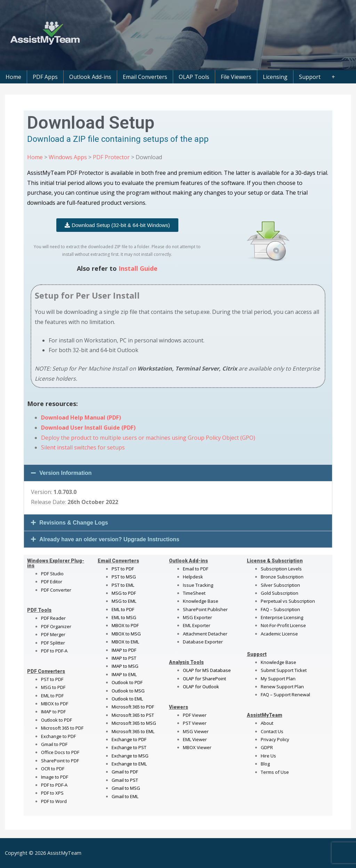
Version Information (65, 473)
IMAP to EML (124, 674)
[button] (178, 473)
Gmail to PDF (125, 772)
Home (13, 77)
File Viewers (236, 77)
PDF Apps (45, 77)
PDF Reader (53, 618)
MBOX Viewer (197, 747)
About (267, 723)
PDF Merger (53, 634)
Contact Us (272, 731)
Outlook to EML (127, 699)
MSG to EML (124, 601)
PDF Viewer (195, 715)
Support (310, 77)
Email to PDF (196, 569)
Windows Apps (68, 157)
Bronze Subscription (282, 577)
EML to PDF (52, 696)
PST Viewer (195, 723)
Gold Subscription (280, 593)
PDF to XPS (52, 793)
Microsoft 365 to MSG (134, 723)
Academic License (279, 634)
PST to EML (123, 585)
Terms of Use (275, 772)
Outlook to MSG (128, 691)
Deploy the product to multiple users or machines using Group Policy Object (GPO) (148, 438)
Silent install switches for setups (83, 447)
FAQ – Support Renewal (285, 695)
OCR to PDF (53, 769)
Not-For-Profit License (283, 625)
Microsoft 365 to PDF (133, 707)
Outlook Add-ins (90, 77)
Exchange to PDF (58, 736)
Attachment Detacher (205, 634)
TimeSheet (194, 593)
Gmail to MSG (126, 788)
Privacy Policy (275, 739)
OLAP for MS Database (207, 670)
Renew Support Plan (282, 687)
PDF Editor (52, 582)
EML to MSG (124, 617)
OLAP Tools (194, 77)
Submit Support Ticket (284, 670)
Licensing (275, 77)
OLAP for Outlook (201, 687)
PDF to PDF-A (54, 651)
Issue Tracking (198, 585)
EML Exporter (197, 625)
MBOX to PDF (55, 704)
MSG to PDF (53, 687)
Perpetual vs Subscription (288, 601)
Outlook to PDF (56, 720)
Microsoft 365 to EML (133, 731)
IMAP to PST (124, 658)
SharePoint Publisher (205, 609)
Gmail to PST (125, 780)
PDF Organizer (56, 626)
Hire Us (268, 756)
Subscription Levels (281, 569)
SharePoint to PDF (60, 761)
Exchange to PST (129, 747)
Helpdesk (193, 577)
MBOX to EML (125, 642)
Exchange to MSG (130, 756)
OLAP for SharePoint (204, 679)
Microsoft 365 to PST (133, 715)
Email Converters (145, 77)
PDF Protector (111, 157)
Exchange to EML (129, 764)
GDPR (267, 747)
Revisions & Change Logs (74, 523)
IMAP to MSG (125, 666)
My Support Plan (278, 679)
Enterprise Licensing (282, 617)
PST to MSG (124, 577)
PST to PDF (52, 679)
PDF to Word (54, 801)
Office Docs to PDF (60, 752)
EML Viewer (195, 739)
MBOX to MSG (126, 634)
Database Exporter (203, 642)
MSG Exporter (197, 617)
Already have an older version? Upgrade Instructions (109, 539)
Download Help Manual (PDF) (81, 417)
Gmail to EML (125, 796)
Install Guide (138, 268)
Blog (265, 764)
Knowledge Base (201, 601)
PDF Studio (52, 574)
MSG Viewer (196, 731)
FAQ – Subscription (280, 609)
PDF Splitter (53, 643)
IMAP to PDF (53, 712)
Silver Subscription (280, 585)
